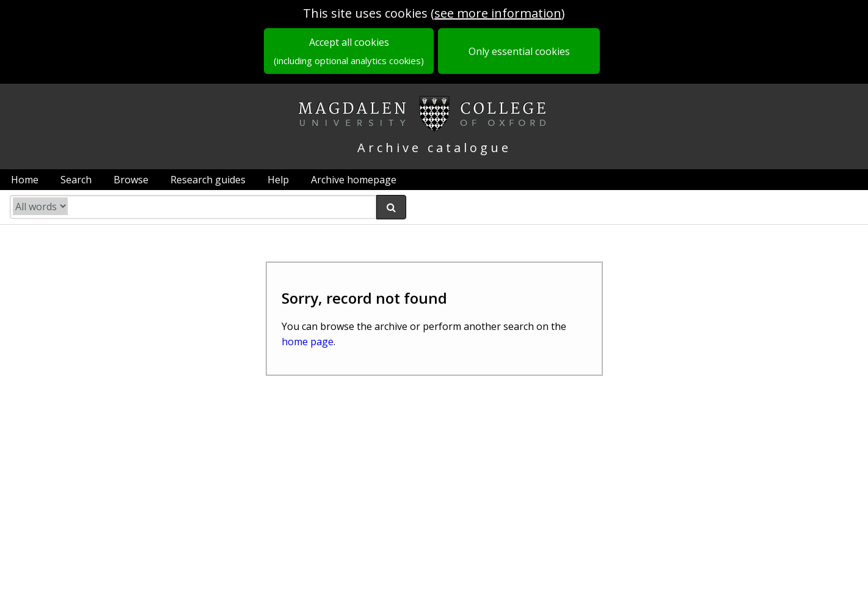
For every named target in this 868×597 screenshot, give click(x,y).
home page (308, 342)
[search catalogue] (193, 207)
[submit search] (391, 207)
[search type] (40, 206)
